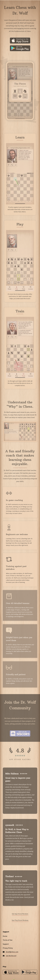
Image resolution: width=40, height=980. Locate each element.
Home (5, 936)
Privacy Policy (8, 948)
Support (6, 944)
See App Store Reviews (20, 914)
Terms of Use (8, 940)
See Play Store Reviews (20, 920)
